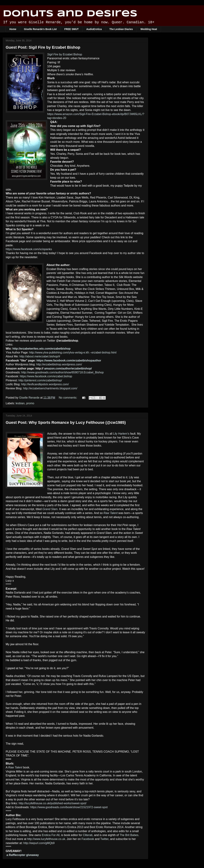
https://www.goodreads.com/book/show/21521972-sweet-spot (69, 807)
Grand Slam (50, 509)
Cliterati (88, 835)
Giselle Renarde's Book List (40, 29)
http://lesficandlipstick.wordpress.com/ (45, 384)
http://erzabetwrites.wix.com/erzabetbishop (41, 349)
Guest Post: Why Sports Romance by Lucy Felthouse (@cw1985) (66, 422)
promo (30, 403)
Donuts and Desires (70, 14)
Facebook (88, 839)
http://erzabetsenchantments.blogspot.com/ (50, 388)
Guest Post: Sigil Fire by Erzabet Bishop (43, 47)
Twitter (104, 839)
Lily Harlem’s (121, 434)
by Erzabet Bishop (65, 54)
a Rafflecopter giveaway (23, 855)
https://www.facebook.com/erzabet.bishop (46, 376)
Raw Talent (110, 513)
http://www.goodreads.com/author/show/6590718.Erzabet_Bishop (62, 372)
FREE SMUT (72, 29)
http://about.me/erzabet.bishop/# (40, 356)
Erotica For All (51, 835)
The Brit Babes (129, 835)
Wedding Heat (149, 29)
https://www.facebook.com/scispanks (29, 249)
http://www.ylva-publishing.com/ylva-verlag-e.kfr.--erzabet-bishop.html (73, 353)
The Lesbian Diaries (121, 29)
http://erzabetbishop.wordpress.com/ (59, 364)
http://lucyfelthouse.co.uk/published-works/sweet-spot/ (53, 803)
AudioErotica (94, 29)
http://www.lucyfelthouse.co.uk (46, 839)
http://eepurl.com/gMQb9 (39, 843)
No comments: (68, 398)
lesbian (20, 403)
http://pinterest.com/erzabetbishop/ (40, 380)
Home (13, 29)
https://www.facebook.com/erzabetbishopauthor (69, 360)
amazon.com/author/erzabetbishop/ (68, 368)
